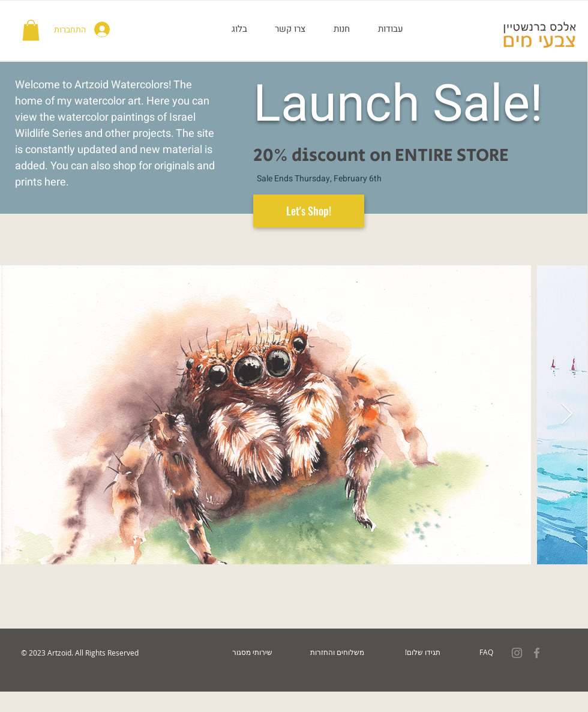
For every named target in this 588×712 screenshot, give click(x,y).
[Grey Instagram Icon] (517, 653)
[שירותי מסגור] (252, 653)
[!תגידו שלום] (422, 653)
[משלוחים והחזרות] (337, 653)
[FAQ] (486, 653)
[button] (31, 30)
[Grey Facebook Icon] (537, 653)
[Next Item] (567, 415)
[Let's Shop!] (309, 211)
